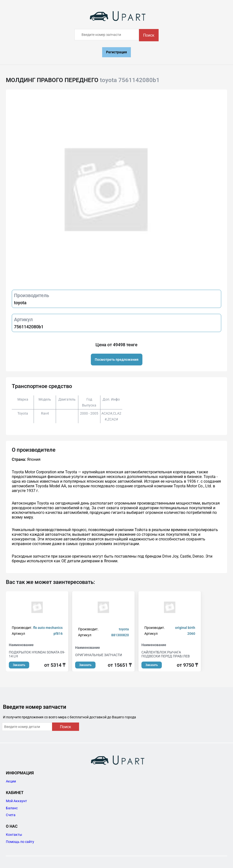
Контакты (14, 835)
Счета (11, 815)
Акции (11, 781)
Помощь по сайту (20, 842)
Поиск (149, 35)
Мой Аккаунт (16, 801)
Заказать (19, 665)
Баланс (12, 808)
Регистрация (116, 52)
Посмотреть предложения (117, 360)
